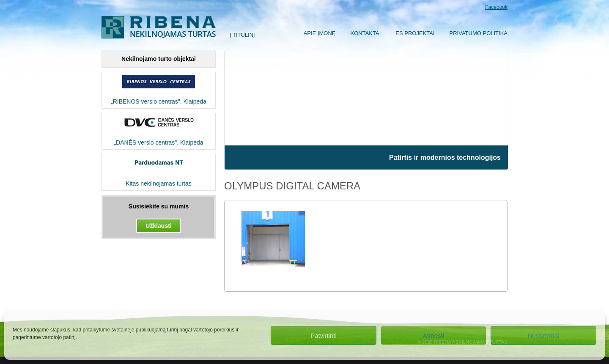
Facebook (496, 7)
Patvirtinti (324, 335)
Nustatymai (543, 335)
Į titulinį (242, 35)
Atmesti (433, 335)
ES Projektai (415, 33)
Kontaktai (366, 33)
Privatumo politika (479, 33)
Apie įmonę (320, 33)
